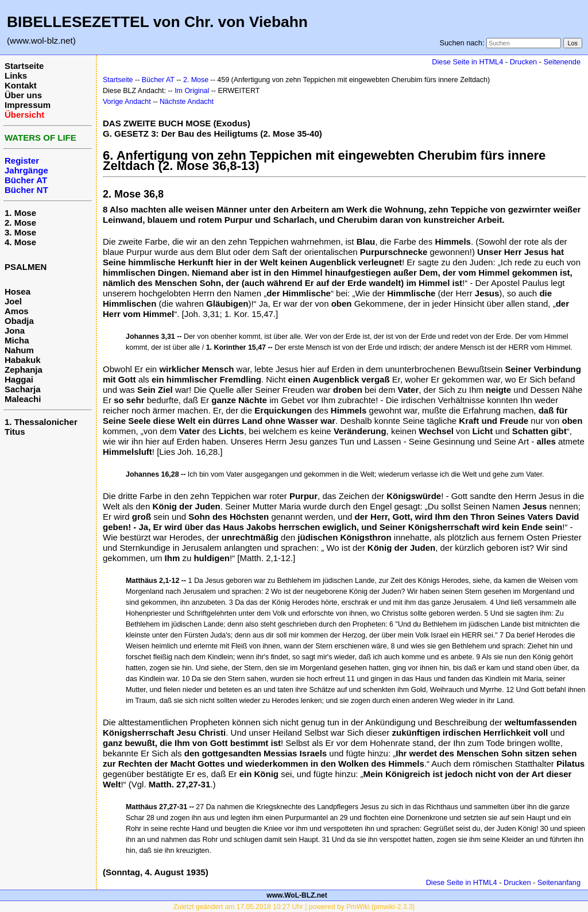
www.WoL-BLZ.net (297, 895)
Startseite (24, 66)
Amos (17, 311)
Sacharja (23, 389)
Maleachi (23, 399)
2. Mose (20, 223)
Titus (15, 432)
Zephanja (24, 370)
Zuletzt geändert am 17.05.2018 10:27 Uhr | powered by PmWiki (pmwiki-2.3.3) (294, 907)
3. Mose (20, 232)
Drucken (523, 62)
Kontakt (21, 85)
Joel (13, 301)
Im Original (192, 91)
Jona (15, 331)
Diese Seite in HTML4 (467, 62)
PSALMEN (26, 267)
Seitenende (562, 62)
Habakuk (23, 360)
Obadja (19, 321)
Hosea (18, 291)
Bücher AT (158, 80)
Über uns (23, 95)
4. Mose (20, 242)
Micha (17, 340)
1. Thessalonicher (41, 422)
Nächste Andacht (187, 102)
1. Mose (20, 213)
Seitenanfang (559, 882)
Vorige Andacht (127, 102)
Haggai (19, 379)
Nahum (19, 350)
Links (16, 76)
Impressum (28, 105)
